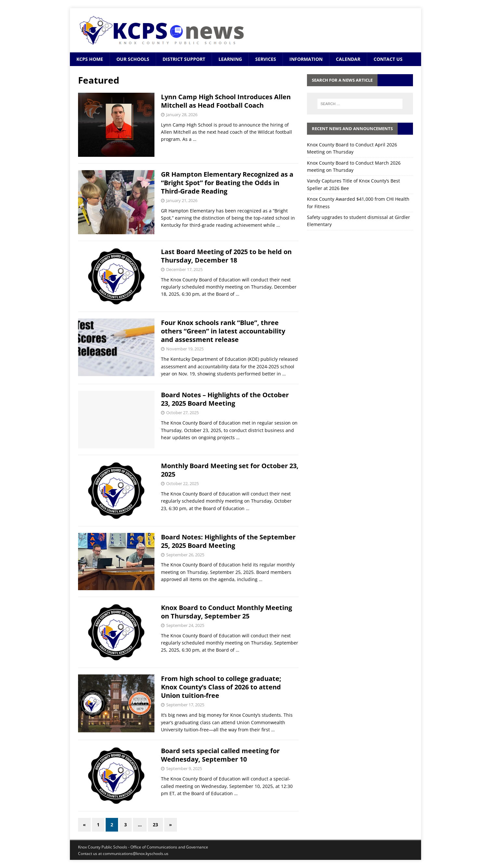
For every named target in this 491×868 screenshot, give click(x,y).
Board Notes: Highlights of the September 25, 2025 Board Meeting (228, 541)
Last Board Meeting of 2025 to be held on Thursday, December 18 (226, 256)
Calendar (348, 59)
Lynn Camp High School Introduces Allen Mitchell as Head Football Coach (226, 101)
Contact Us (388, 59)
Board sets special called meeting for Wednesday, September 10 (220, 755)
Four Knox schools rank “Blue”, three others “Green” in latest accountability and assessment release (223, 331)
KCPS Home (90, 59)
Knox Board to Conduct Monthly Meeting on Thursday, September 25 (226, 612)
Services (266, 59)
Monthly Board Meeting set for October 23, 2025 (230, 470)
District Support (184, 59)
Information (306, 59)
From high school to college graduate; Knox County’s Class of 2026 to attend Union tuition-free (221, 687)
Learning (230, 59)
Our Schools (133, 59)
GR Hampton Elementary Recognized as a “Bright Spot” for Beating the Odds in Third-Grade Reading (227, 183)
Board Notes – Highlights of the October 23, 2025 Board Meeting (225, 399)
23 (155, 825)
